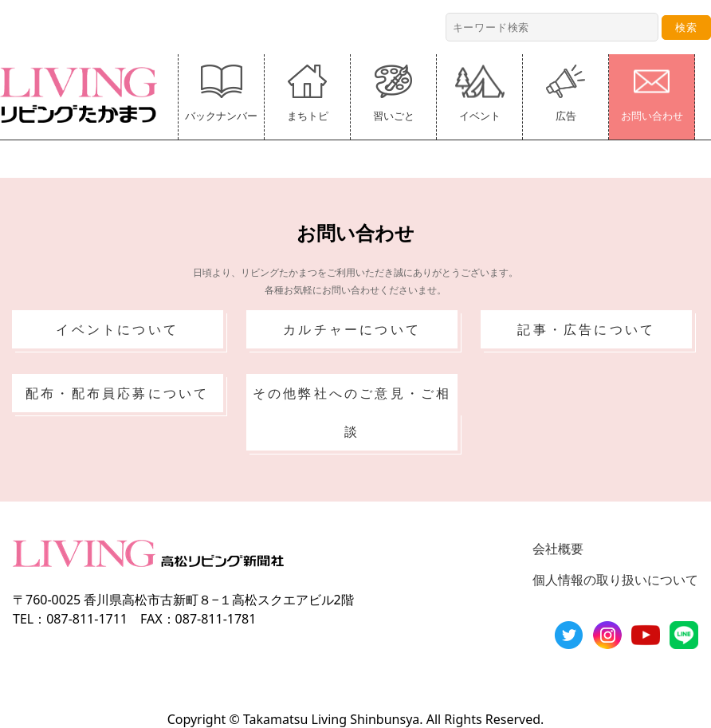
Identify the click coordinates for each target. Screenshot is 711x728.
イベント (480, 94)
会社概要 (558, 549)
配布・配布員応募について (117, 393)
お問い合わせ (652, 94)
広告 (566, 94)
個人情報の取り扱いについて (615, 580)
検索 (686, 27)
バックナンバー (221, 94)
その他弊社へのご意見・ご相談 (352, 412)
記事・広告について (586, 329)
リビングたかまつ (84, 95)
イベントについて (117, 329)
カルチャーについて (352, 329)
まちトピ (308, 94)
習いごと (394, 94)
